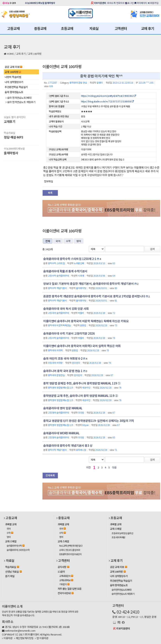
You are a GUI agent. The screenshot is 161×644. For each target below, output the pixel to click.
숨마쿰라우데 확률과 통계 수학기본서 (65, 271)
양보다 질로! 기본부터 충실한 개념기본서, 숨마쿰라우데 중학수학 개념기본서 (88, 283)
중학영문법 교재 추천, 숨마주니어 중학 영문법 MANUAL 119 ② (80, 396)
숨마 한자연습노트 (14, 92)
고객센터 (121, 28)
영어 (79, 241)
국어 (58, 241)
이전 (88, 467)
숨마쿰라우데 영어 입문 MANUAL (63, 408)
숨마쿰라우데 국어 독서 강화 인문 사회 (66, 309)
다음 (114, 467)
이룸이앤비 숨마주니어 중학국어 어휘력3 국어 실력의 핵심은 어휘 (82, 346)
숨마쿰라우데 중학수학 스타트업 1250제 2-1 (70, 259)
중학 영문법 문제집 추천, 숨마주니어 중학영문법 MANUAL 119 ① (82, 383)
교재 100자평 (35, 54)
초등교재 (67, 28)
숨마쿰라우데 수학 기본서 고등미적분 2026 (69, 333)
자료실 (94, 28)
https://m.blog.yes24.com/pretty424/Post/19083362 (108, 96)
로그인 (129, 3)
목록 (50, 193)
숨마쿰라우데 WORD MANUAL (61, 433)
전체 (48, 241)
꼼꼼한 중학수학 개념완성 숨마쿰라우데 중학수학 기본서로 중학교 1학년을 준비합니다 (94, 296)
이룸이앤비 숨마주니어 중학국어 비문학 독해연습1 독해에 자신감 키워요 (86, 321)
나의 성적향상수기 (14, 82)
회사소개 (111, 3)
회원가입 (153, 3)
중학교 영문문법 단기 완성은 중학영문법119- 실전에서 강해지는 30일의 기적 (89, 421)
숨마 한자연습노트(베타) (19, 98)
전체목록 (50, 475)
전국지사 (120, 3)
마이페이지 (141, 3)
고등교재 (13, 28)
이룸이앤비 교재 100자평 (62, 66)
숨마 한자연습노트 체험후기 (21, 102)
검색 (152, 249)
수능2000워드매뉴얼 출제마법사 (40, 3)
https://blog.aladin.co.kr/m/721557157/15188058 (107, 101)
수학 (68, 241)
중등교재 (40, 28)
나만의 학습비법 (13, 77)
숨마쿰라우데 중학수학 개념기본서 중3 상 (68, 445)
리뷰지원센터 (100, 3)
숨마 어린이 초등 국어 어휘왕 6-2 (63, 358)
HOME (10, 54)
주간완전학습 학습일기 (16, 87)
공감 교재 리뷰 (13, 67)
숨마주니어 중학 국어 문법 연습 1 (63, 371)
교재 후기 (148, 28)
